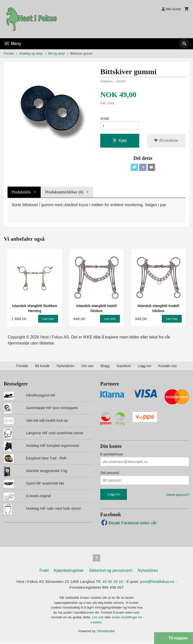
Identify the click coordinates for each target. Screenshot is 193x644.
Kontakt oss (167, 368)
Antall (105, 119)
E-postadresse (112, 456)
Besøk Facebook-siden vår (128, 525)
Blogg (105, 368)
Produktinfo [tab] (21, 194)
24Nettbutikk (106, 634)
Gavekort (124, 368)
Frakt (44, 573)
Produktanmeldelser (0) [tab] (64, 194)
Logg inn (144, 368)
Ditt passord (110, 475)
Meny (12, 44)
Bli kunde (42, 368)
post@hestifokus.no (159, 584)
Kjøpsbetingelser (69, 573)
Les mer (98, 620)
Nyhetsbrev (65, 368)
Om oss (87, 368)
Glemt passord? (178, 497)
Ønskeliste (166, 141)
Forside (9, 54)
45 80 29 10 (113, 584)
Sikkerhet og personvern (111, 573)
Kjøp (120, 141)
